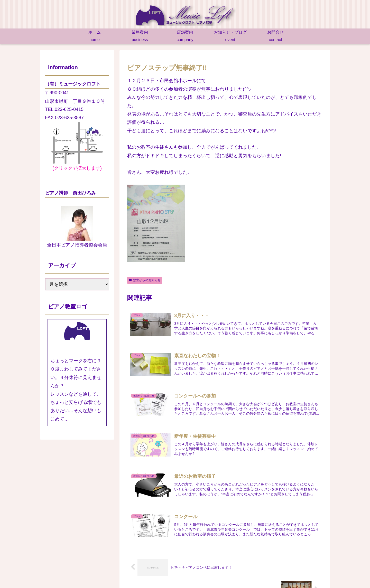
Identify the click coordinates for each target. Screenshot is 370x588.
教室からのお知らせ (145, 280)
